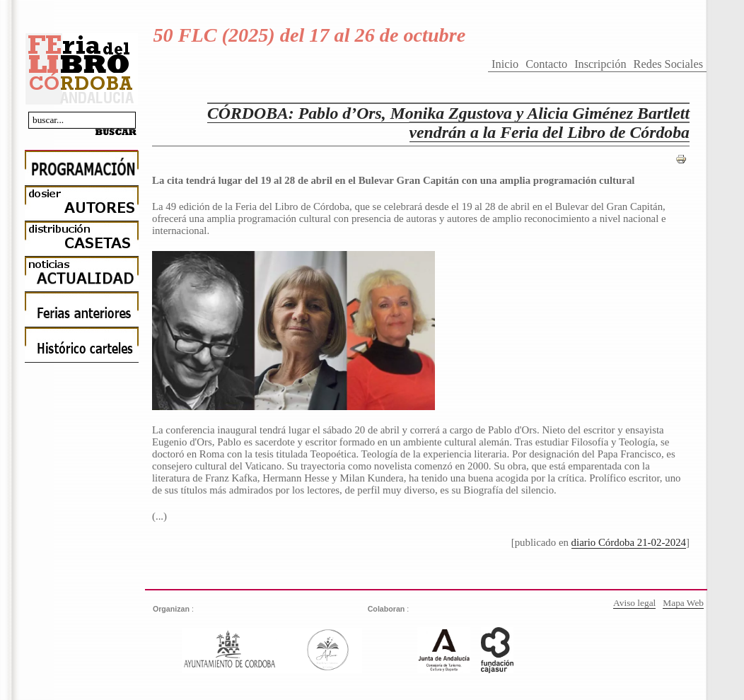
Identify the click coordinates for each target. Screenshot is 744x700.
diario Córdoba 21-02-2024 (629, 542)
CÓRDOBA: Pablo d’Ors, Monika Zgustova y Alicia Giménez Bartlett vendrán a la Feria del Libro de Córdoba (448, 123)
